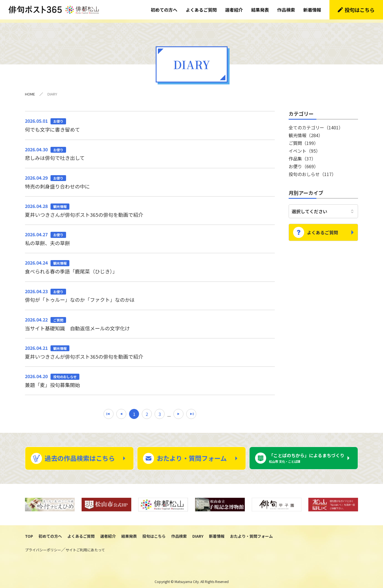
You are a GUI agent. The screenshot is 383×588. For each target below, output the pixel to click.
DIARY (198, 533)
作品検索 (286, 10)
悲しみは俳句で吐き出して (150, 150)
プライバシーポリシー (43, 546)
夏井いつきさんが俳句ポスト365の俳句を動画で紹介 (150, 207)
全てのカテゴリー (316, 124)
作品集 (302, 155)
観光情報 (306, 132)
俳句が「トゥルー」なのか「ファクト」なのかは (150, 292)
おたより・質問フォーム (192, 455)
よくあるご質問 (201, 10)
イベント (304, 147)
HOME (30, 91)
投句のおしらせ (312, 171)
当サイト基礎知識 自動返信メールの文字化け (150, 320)
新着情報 (312, 10)
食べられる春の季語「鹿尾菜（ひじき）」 (150, 263)
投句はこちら (360, 10)
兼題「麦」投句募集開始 (150, 377)
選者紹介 (234, 10)
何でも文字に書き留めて (150, 122)
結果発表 (260, 10)
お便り (303, 163)
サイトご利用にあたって (85, 546)
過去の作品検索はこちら (80, 455)
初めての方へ (164, 10)
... (169, 411)
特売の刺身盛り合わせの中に (150, 179)
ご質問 (303, 140)
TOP (29, 533)
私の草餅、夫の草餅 (150, 235)
